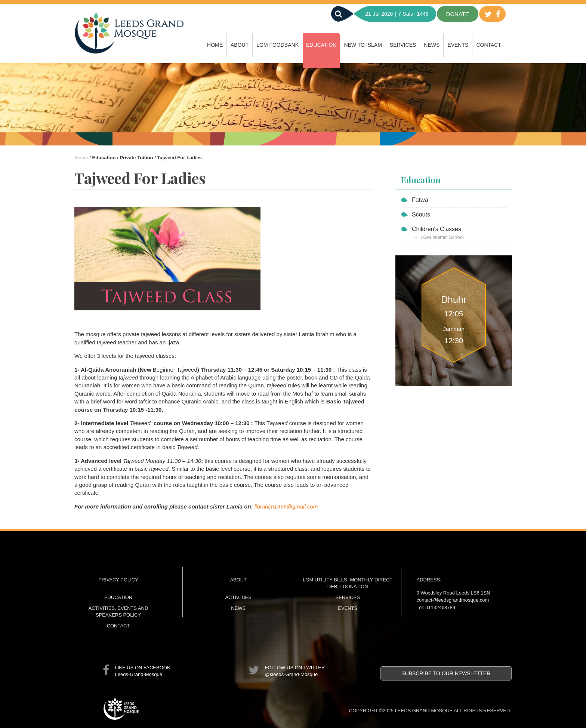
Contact (489, 45)
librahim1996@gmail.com (286, 506)
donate (458, 14)
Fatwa (420, 200)
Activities (238, 597)
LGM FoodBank (277, 45)
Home (215, 45)
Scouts (421, 214)
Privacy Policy (118, 580)
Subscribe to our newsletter (446, 673)
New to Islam (363, 45)
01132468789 (440, 607)
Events (458, 45)
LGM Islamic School (442, 237)
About (240, 45)
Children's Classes (437, 229)
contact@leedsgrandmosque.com (453, 600)
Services (403, 45)
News (432, 45)
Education (321, 45)
